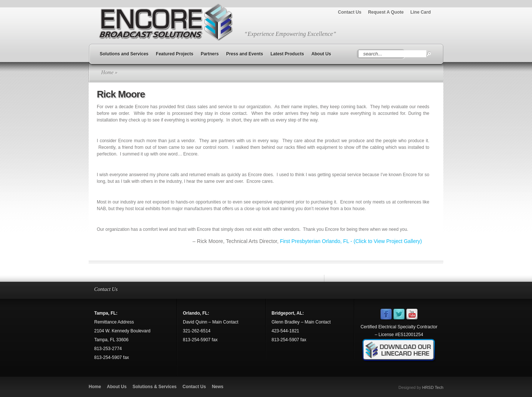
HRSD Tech (433, 387)
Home (107, 73)
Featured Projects (175, 54)
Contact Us (350, 12)
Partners (210, 54)
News (217, 387)
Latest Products (287, 54)
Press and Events (245, 54)
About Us (321, 54)
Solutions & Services (155, 387)
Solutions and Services (124, 54)
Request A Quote (386, 12)
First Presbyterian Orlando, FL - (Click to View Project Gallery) (351, 241)
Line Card (421, 12)
